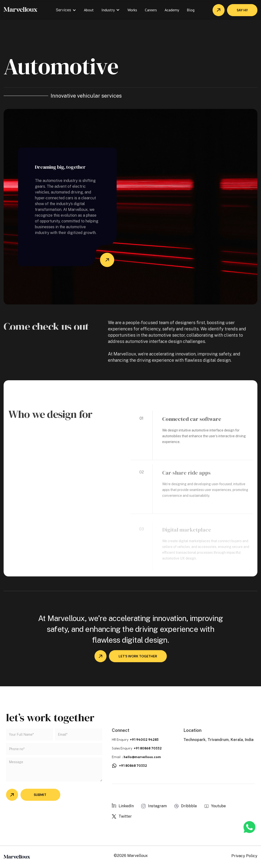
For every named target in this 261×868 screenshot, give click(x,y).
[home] (20, 9)
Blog (191, 10)
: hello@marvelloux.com (141, 757)
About (89, 10)
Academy (172, 10)
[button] (66, 10)
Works (132, 10)
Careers (151, 10)
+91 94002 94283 (144, 740)
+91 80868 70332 (148, 748)
